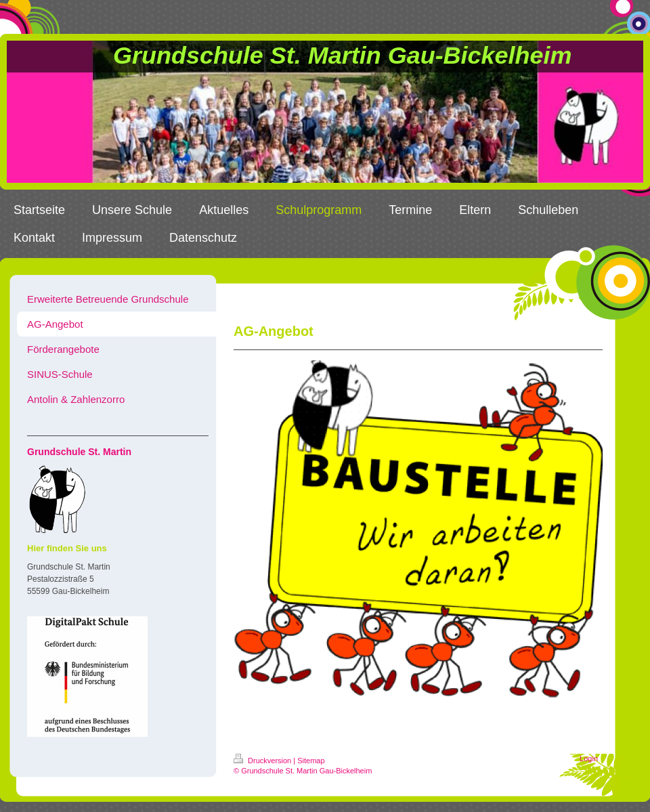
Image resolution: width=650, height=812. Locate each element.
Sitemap (311, 761)
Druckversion (263, 761)
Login (589, 758)
